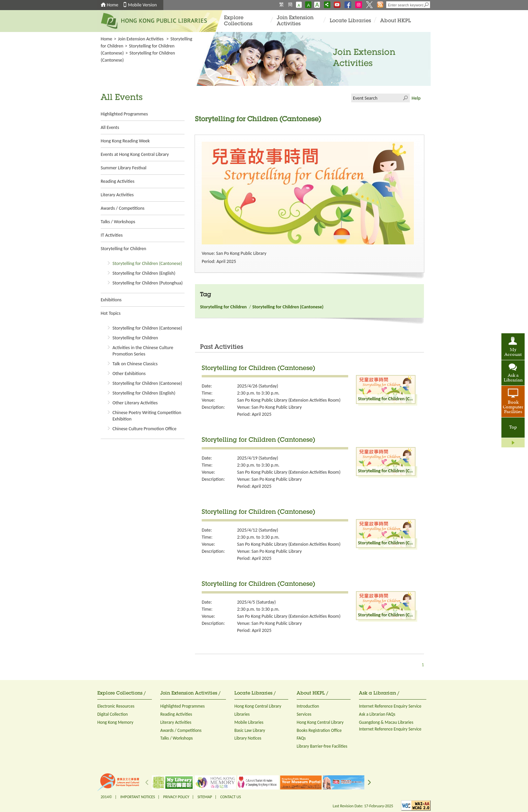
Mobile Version (142, 5)
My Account (513, 352)
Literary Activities (117, 195)
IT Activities (112, 235)
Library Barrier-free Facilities (322, 746)
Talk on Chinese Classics (135, 364)
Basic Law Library (250, 730)
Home (112, 5)
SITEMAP (205, 797)
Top (513, 428)
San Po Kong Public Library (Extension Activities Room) (289, 400)
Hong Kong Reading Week (125, 141)
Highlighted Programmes (124, 114)
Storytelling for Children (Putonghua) (148, 283)
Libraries (242, 714)
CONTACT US (230, 797)
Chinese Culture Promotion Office (144, 429)
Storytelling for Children (123, 249)
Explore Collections (238, 21)
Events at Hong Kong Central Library (135, 154)
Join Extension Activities (295, 21)
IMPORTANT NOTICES (138, 797)
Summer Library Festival (124, 168)
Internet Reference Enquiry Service (390, 706)
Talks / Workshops (118, 222)
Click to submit (405, 98)
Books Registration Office (319, 730)
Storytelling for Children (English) (144, 273)
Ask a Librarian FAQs (377, 714)
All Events (110, 127)
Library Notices (248, 738)
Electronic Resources (116, 706)
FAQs (301, 738)
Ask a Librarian (513, 378)
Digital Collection (112, 714)
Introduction (308, 706)
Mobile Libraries (249, 722)
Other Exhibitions (129, 374)
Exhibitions (111, 300)
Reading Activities (118, 181)
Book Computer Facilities (513, 407)
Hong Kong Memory (115, 722)
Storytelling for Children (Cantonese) (147, 263)
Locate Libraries (350, 21)
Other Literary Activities (135, 403)
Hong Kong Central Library (258, 706)
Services (304, 714)
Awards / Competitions (123, 208)
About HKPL (395, 21)
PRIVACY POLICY (176, 797)
